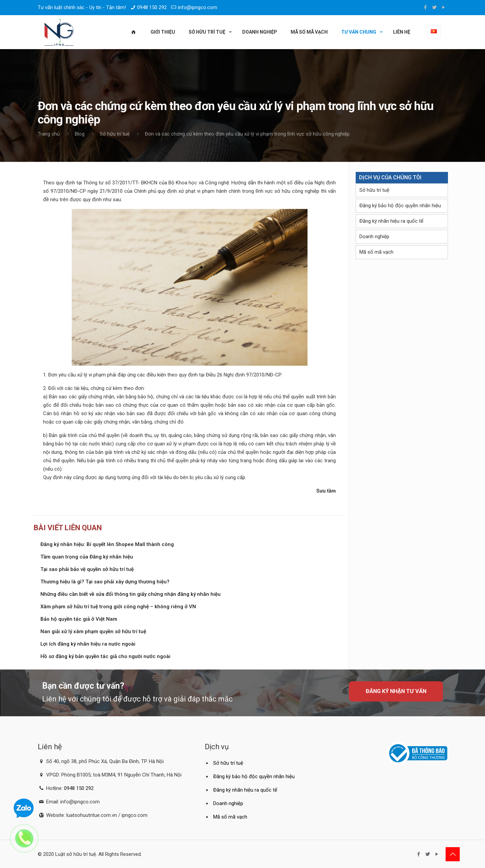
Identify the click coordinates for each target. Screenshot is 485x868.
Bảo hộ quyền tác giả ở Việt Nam (79, 619)
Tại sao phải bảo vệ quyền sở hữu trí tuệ (87, 569)
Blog (80, 134)
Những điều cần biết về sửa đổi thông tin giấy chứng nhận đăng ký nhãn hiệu (131, 594)
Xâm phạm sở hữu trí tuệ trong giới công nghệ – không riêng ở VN (118, 607)
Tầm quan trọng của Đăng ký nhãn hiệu (87, 557)
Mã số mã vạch (376, 252)
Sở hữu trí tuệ (115, 134)
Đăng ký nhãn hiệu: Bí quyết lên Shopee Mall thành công (107, 544)
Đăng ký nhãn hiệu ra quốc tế (391, 221)
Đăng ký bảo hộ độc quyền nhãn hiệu (400, 206)
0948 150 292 (152, 7)
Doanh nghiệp (374, 237)
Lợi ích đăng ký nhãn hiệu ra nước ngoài (88, 644)
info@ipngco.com (198, 7)
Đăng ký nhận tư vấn (396, 691)
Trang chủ (49, 134)
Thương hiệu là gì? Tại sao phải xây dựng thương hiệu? (105, 582)
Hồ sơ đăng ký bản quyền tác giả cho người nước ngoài (105, 656)
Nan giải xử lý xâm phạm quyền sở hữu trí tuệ (93, 631)
